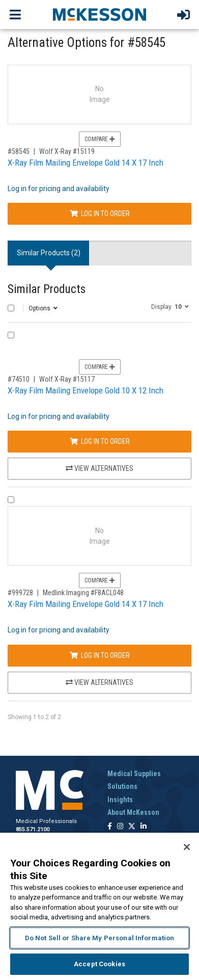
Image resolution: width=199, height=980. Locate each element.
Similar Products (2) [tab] (49, 253)
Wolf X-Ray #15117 (67, 379)
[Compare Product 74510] (11, 335)
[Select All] (11, 308)
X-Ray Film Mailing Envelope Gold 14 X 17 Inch (86, 163)
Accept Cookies (99, 964)
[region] (99, 906)
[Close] (187, 847)
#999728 (20, 593)
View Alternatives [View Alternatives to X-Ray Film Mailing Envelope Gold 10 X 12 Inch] (99, 468)
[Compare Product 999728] (11, 500)
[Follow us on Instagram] (120, 827)
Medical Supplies (134, 774)
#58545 (19, 151)
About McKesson (133, 812)
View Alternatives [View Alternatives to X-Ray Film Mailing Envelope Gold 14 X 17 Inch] (99, 682)
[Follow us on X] (132, 827)
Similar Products (47, 289)
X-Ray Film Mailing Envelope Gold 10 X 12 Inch (86, 390)
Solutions (122, 786)
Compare (100, 139)
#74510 (19, 379)
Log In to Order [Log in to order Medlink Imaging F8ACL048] (100, 655)
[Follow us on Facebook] (110, 827)
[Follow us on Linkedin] (144, 827)
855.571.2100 (33, 829)
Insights (120, 800)
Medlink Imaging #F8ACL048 (83, 593)
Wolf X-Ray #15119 (67, 151)
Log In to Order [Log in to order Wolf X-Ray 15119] (100, 214)
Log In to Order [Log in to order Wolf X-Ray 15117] (100, 441)
